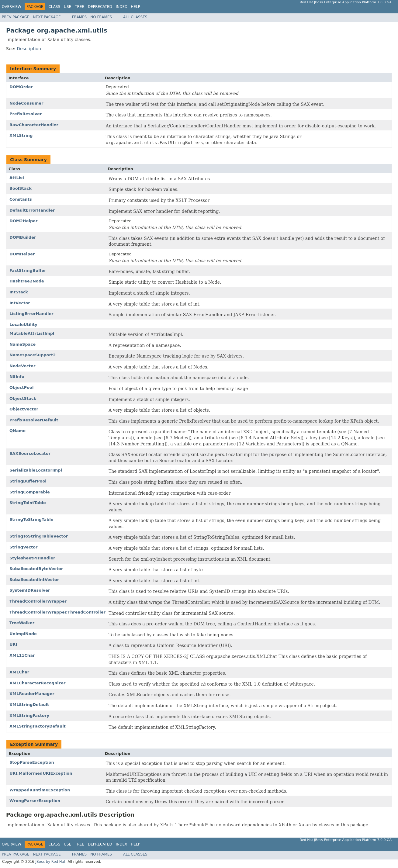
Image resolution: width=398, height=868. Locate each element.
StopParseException (32, 762)
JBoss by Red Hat (50, 862)
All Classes (135, 17)
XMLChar (19, 672)
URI (13, 644)
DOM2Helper (24, 221)
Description (29, 49)
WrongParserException (35, 801)
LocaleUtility (23, 325)
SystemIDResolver (30, 590)
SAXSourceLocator (30, 453)
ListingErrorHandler (31, 314)
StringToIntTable (28, 503)
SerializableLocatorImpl (36, 470)
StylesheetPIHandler (32, 558)
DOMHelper (22, 254)
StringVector (23, 547)
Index (122, 7)
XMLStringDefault (29, 705)
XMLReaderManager (32, 694)
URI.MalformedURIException (41, 773)
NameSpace (22, 344)
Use (67, 7)
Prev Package (16, 17)
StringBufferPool (28, 481)
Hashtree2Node (27, 281)
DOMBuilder (23, 237)
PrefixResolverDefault (34, 420)
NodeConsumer (26, 103)
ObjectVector (24, 409)
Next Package (47, 17)
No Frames (101, 17)
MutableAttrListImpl (32, 333)
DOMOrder (21, 87)
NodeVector (22, 366)
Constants (21, 199)
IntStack (19, 292)
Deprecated (100, 7)
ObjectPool (21, 387)
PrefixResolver (26, 114)
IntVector (20, 303)
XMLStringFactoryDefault (38, 726)
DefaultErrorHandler (32, 210)
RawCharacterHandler (34, 125)
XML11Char (22, 655)
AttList (17, 178)
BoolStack (21, 188)
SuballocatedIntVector (34, 580)
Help (135, 7)
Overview (12, 7)
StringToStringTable (31, 519)
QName (17, 431)
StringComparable (30, 492)
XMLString (21, 135)
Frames (80, 17)
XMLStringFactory (29, 716)
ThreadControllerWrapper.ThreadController (57, 612)
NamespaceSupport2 (33, 355)
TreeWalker (22, 623)
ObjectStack (23, 398)
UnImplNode (23, 634)
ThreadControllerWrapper (38, 601)
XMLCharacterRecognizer (37, 683)
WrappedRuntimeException (40, 790)
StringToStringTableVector (39, 536)
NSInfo (17, 377)
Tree (80, 7)
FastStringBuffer (28, 270)
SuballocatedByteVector (36, 569)
